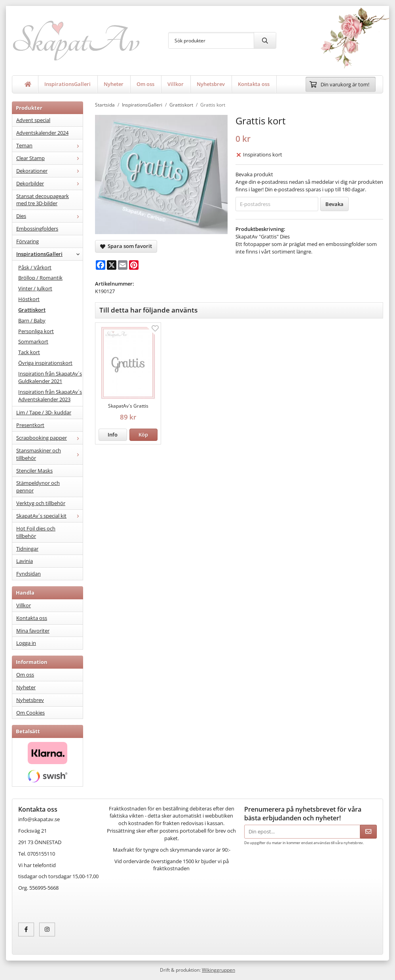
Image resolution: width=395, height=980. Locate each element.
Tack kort (29, 352)
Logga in (26, 643)
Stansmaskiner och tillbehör (49, 454)
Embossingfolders (37, 229)
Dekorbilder (49, 183)
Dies (49, 216)
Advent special (33, 120)
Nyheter (114, 84)
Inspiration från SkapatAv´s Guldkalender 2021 (50, 377)
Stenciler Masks (34, 471)
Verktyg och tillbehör (41, 503)
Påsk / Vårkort (35, 267)
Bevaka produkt (254, 174)
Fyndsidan (28, 574)
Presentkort (30, 425)
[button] (144, 435)
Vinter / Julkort (35, 288)
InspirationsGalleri (67, 84)
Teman (49, 145)
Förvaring (28, 241)
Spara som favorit (126, 246)
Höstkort (29, 299)
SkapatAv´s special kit (49, 516)
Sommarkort (33, 341)
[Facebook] (101, 265)
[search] (265, 40)
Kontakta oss (254, 84)
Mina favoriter (33, 631)
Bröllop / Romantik (40, 278)
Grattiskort (32, 310)
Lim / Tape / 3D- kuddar (44, 412)
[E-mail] (123, 265)
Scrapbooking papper (49, 438)
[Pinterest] (134, 265)
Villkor (176, 84)
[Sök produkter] (211, 40)
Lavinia (25, 561)
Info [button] (113, 435)
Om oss (145, 84)
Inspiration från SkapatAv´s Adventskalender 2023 (50, 396)
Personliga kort (36, 331)
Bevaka (334, 204)
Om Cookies (30, 713)
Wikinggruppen (218, 970)
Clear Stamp (49, 158)
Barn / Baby (32, 320)
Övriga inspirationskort (45, 363)
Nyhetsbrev (211, 84)
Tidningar (27, 549)
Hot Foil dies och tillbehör (36, 532)
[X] (112, 265)
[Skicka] (368, 832)
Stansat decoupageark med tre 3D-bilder (43, 200)
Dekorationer (49, 171)
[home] (28, 84)
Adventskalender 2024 (42, 133)
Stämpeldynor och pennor (38, 487)
